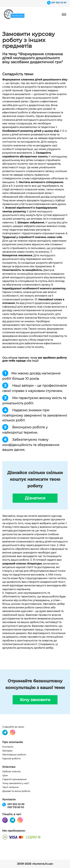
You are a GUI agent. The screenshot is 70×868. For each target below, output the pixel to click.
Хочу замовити (35, 700)
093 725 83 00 (16, 807)
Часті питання (10, 787)
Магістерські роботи (14, 755)
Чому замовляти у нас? (16, 783)
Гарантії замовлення (14, 779)
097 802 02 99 (59, 3)
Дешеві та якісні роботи (16, 791)
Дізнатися (35, 498)
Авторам (7, 751)
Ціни (5, 775)
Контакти (8, 747)
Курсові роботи (11, 759)
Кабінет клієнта (11, 772)
